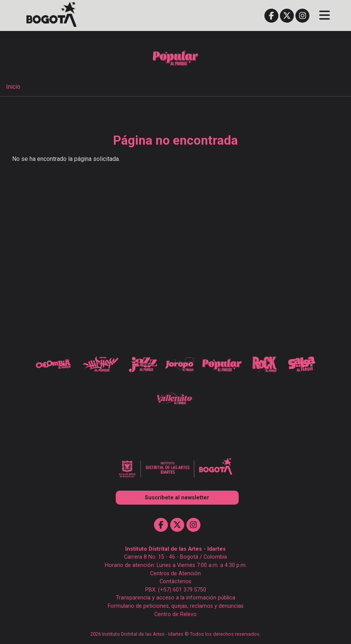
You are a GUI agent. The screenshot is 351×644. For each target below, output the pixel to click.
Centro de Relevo (175, 614)
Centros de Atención (175, 574)
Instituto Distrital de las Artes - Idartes (175, 549)
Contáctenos (175, 581)
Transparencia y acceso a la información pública (175, 598)
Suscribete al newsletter (177, 498)
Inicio (13, 87)
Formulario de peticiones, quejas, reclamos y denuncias (176, 606)
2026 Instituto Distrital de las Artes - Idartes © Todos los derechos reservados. (175, 634)
